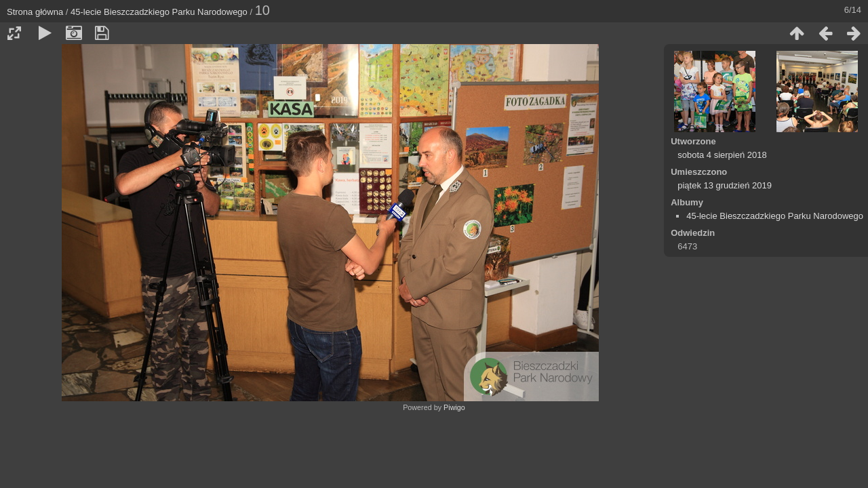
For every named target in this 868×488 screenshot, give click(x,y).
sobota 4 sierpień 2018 (722, 155)
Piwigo (454, 407)
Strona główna (35, 12)
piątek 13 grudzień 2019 (725, 185)
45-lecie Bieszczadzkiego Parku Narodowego (159, 12)
